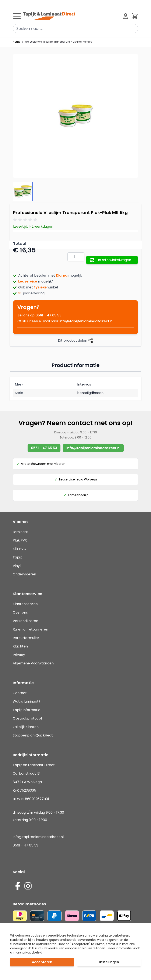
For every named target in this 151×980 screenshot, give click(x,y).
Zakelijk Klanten (26, 727)
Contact (20, 693)
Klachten (20, 646)
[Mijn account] (126, 16)
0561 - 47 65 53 (48, 315)
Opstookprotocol (27, 718)
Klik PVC (19, 549)
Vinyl (17, 566)
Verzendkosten (25, 621)
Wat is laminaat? (27, 701)
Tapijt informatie (27, 710)
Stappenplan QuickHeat (33, 735)
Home (17, 42)
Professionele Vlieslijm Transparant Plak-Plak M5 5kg (59, 42)
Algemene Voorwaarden (33, 663)
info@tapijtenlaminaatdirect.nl (86, 321)
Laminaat (20, 532)
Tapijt (17, 557)
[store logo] (71, 16)
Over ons (20, 612)
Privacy (19, 655)
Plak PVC (20, 540)
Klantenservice (25, 604)
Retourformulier (26, 638)
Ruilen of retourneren (30, 629)
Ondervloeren (24, 574)
